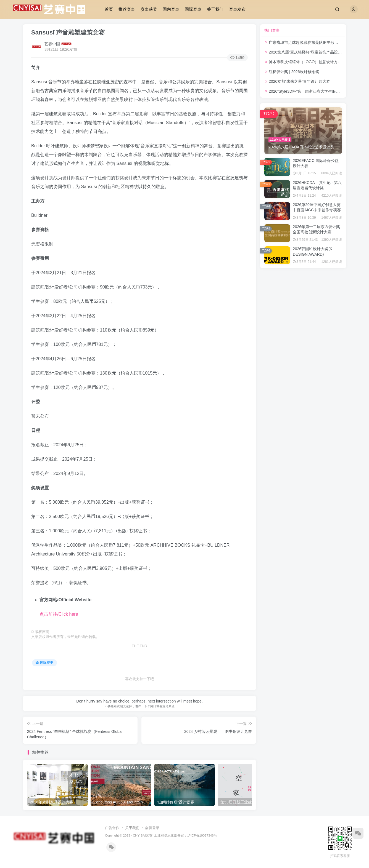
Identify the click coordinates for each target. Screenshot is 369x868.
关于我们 (215, 9)
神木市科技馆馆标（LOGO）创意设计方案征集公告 (313, 62)
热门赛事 (272, 30)
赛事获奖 (149, 9)
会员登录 (152, 828)
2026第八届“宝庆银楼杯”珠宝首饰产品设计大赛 (309, 52)
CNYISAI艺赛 (143, 835)
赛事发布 (237, 9)
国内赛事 (171, 9)
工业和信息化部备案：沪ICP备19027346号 (185, 835)
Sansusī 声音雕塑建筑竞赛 (68, 32)
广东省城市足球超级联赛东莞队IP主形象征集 (307, 42)
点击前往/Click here (59, 614)
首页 (109, 9)
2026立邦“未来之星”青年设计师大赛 (299, 81)
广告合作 (112, 828)
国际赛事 (193, 9)
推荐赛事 (127, 9)
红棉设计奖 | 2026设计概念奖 (294, 72)
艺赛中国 (52, 44)
